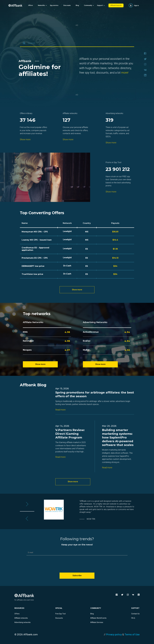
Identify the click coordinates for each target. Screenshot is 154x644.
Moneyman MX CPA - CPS (35, 232)
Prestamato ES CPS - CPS (35, 258)
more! (125, 73)
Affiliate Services (97, 622)
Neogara (27, 350)
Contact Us (135, 614)
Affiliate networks (21, 618)
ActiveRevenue (91, 332)
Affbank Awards (116, 5)
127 (67, 120)
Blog (77, 5)
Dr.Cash (67, 266)
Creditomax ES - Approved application (35, 249)
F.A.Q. (133, 618)
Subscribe (77, 576)
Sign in (136, 5)
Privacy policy (114, 634)
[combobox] (77, 43)
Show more (25, 139)
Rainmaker (28, 341)
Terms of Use (132, 634)
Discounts (67, 5)
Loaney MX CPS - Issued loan (37, 240)
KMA (25, 332)
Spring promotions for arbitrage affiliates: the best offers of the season (95, 394)
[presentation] (77, 563)
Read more (60, 410)
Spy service (54, 5)
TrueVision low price (32, 274)
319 (110, 120)
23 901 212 (118, 169)
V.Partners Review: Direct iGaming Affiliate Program (70, 434)
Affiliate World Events (98, 618)
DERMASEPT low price (33, 266)
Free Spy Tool (60, 614)
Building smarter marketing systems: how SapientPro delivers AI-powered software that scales (118, 438)
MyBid (86, 350)
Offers (30, 5)
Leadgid (67, 231)
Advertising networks (22, 622)
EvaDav (87, 341)
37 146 (28, 120)
